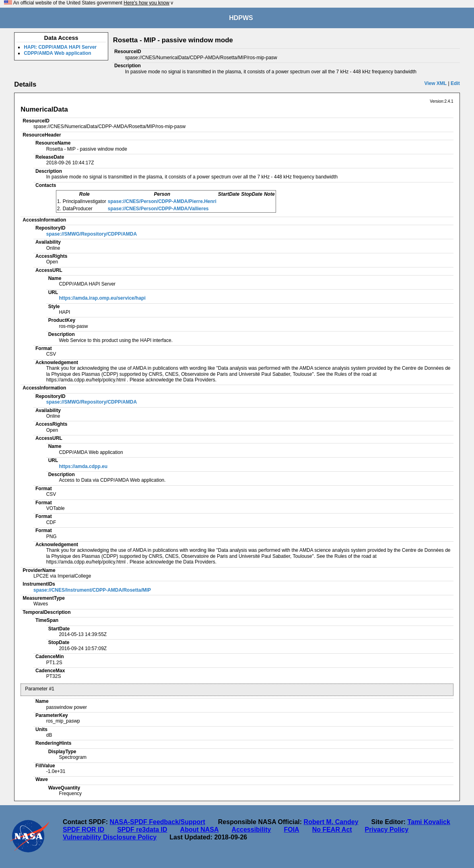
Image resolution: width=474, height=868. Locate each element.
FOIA (291, 830)
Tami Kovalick (429, 822)
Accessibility (251, 830)
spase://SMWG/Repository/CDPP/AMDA (92, 234)
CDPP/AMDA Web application (57, 53)
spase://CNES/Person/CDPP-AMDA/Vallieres (158, 209)
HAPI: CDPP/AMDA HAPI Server (60, 47)
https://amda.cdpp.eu (83, 466)
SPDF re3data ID (142, 830)
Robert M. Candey (331, 822)
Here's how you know (146, 3)
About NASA (200, 830)
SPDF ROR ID (83, 830)
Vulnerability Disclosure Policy (110, 837)
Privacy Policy (387, 830)
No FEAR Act (332, 830)
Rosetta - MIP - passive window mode (173, 40)
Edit (455, 83)
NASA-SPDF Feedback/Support (157, 822)
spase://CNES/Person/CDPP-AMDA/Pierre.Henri (162, 201)
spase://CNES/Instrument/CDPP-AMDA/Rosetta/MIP (92, 590)
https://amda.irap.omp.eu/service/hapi (102, 298)
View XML (435, 83)
